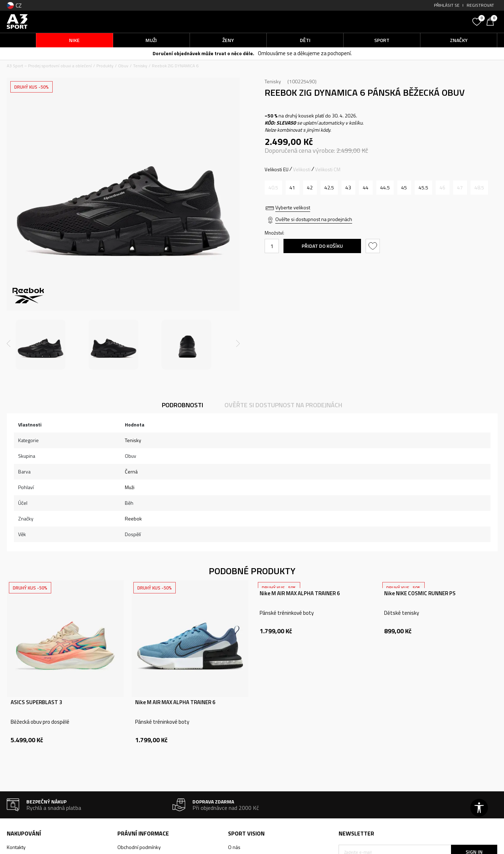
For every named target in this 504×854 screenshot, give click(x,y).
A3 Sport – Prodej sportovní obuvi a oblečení (49, 66)
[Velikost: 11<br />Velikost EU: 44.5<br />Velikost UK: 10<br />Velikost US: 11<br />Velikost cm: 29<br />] (385, 188)
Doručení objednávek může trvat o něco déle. (203, 53)
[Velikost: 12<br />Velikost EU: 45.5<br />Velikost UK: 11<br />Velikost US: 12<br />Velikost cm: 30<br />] (423, 188)
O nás (234, 847)
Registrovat (480, 5)
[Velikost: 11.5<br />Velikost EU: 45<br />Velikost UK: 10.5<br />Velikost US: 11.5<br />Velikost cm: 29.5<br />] (404, 188)
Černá (131, 471)
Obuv (123, 66)
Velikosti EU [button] (277, 169)
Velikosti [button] (302, 169)
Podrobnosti (182, 405)
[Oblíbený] (478, 21)
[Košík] (492, 21)
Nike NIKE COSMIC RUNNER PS (420, 593)
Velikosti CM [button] (328, 169)
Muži (130, 487)
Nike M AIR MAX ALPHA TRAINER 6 (175, 702)
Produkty (105, 66)
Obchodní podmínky (139, 847)
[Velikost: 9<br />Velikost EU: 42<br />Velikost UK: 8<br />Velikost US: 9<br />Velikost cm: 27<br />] (310, 188)
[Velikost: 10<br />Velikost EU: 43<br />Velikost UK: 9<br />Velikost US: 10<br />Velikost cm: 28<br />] (348, 188)
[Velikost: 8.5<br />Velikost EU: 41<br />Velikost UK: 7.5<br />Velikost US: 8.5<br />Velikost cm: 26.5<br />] (293, 188)
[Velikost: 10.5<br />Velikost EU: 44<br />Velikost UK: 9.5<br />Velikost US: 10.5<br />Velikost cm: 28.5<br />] (366, 188)
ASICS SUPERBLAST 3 (36, 702)
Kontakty (16, 847)
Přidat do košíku (322, 246)
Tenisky (140, 66)
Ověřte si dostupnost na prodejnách (314, 219)
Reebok (133, 518)
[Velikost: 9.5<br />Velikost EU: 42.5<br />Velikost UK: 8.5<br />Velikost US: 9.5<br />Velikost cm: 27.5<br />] (329, 188)
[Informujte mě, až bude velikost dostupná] (273, 188)
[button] (415, 22)
